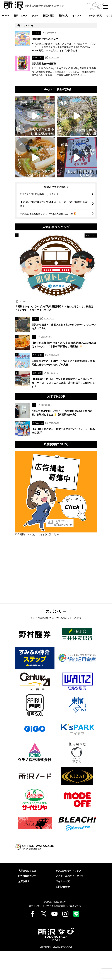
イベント (77, 16)
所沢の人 (63, 16)
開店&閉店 (49, 16)
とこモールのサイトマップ (70, 905)
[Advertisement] (56, 606)
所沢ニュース (20, 16)
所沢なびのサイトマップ (69, 899)
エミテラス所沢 (94, 16)
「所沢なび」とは (27, 899)
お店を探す (24, 910)
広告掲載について (27, 905)
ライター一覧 (63, 910)
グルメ (35, 16)
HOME (6, 16)
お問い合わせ (63, 915)
